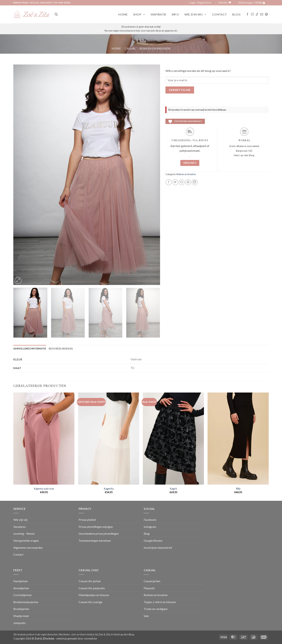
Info (175, 14)
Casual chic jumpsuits (92, 588)
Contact (219, 14)
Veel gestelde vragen (26, 541)
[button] (200, 3)
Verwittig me (180, 90)
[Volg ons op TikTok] (257, 14)
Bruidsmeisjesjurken (26, 602)
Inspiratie (158, 14)
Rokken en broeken (155, 48)
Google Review (153, 541)
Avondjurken (21, 588)
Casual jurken (152, 581)
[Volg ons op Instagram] (252, 14)
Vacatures (20, 527)
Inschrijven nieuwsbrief (158, 548)
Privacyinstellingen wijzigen (96, 527)
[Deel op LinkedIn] (195, 182)
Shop (139, 14)
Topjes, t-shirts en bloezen (160, 602)
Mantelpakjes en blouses (94, 595)
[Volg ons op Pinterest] (266, 14)
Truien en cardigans (156, 609)
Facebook (150, 520)
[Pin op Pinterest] (188, 182)
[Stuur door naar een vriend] (182, 182)
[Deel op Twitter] (175, 182)
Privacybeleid (87, 520)
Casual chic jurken (90, 581)
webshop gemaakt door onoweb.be (77, 639)
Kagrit (173, 489)
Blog (236, 14)
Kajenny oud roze (44, 489)
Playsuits (149, 588)
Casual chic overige (90, 602)
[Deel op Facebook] (169, 182)
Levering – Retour (24, 533)
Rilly (238, 489)
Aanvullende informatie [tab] (30, 349)
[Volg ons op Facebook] (247, 14)
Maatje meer (21, 616)
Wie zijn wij (195, 14)
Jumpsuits (20, 623)
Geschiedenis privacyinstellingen (99, 533)
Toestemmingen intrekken (95, 541)
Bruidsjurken (21, 609)
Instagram (150, 527)
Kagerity (109, 489)
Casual (130, 48)
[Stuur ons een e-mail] (262, 14)
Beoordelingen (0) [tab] (61, 349)
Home (123, 14)
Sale (146, 616)
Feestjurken (21, 581)
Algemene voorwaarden (28, 548)
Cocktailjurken (22, 595)
